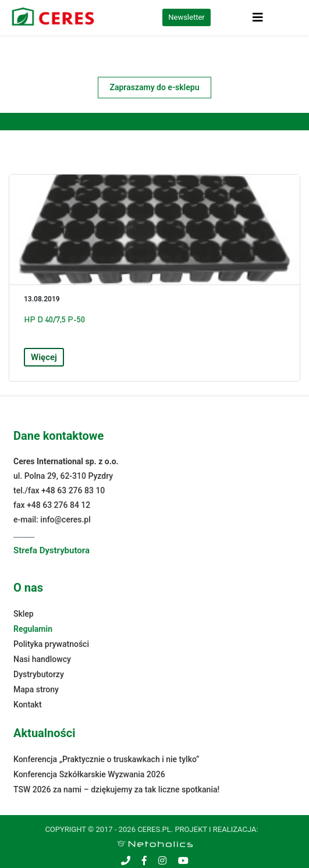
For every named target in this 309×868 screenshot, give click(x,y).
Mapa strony (36, 689)
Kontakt (28, 705)
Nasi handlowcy (42, 659)
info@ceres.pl (65, 520)
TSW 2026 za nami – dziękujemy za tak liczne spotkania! (116, 789)
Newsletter (187, 17)
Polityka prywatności (51, 644)
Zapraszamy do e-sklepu (155, 87)
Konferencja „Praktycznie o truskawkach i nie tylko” (106, 759)
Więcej (44, 357)
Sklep (24, 614)
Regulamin (33, 629)
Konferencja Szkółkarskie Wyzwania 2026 (89, 774)
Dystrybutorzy (39, 674)
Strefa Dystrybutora (51, 550)
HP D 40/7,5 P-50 (54, 319)
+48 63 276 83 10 (73, 490)
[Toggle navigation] (258, 17)
